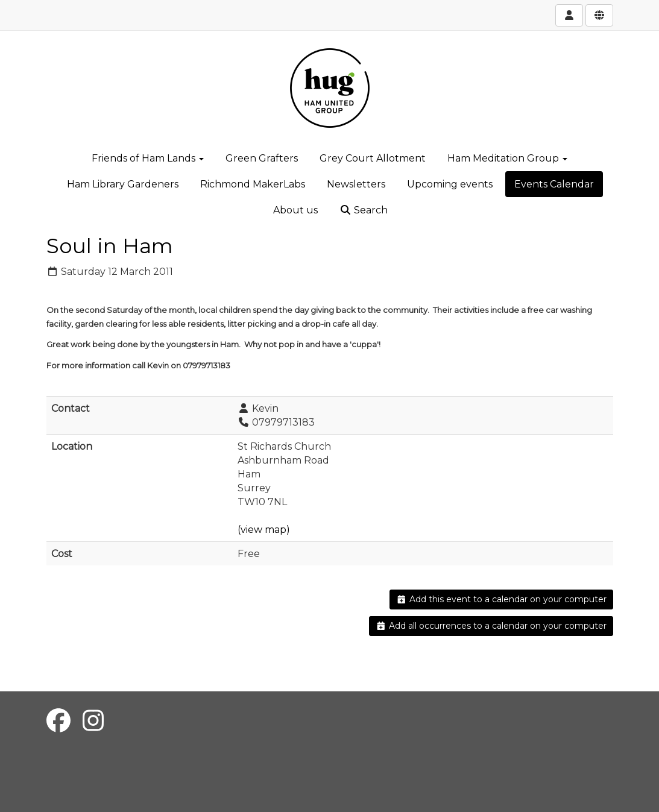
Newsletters (356, 184)
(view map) (264, 530)
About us (295, 210)
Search (364, 210)
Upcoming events (450, 184)
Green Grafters (262, 158)
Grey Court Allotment (373, 158)
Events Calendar (554, 184)
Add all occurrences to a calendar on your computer (491, 626)
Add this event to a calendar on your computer (501, 599)
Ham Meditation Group (507, 158)
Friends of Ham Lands (148, 158)
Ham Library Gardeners (123, 184)
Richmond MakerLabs (253, 184)
